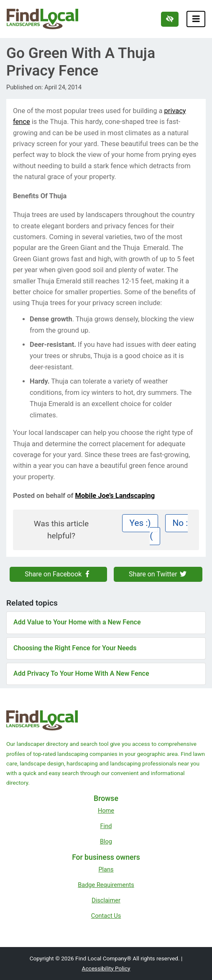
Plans (106, 869)
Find (106, 826)
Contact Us (106, 916)
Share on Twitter (158, 574)
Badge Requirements (106, 885)
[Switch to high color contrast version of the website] (170, 19)
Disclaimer (106, 900)
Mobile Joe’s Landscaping (115, 496)
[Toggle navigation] (196, 19)
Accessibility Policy (106, 968)
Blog (106, 841)
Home (106, 811)
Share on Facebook (58, 574)
